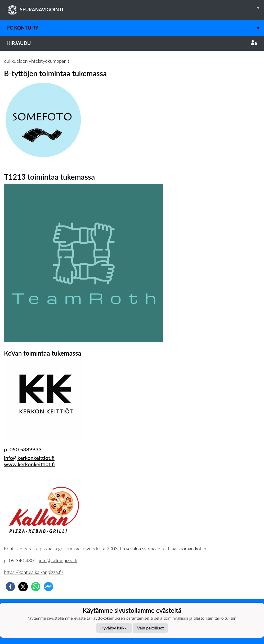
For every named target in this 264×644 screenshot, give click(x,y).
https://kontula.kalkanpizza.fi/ (34, 572)
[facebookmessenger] (48, 587)
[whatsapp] (36, 587)
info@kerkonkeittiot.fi (29, 458)
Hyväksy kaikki (114, 628)
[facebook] (10, 587)
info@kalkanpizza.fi (58, 560)
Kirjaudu (132, 43)
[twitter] (23, 587)
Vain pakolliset (151, 628)
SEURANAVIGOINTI (136, 8)
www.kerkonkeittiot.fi (29, 464)
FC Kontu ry (136, 28)
